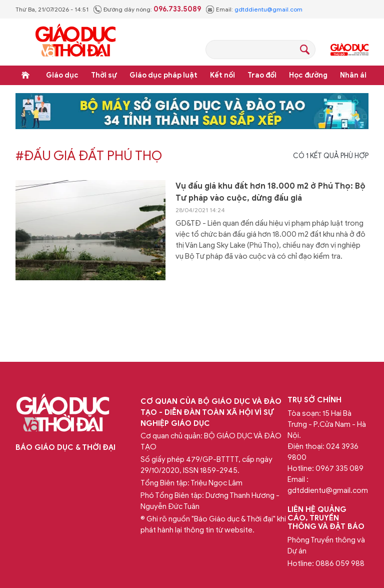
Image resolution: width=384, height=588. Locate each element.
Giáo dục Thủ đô (349, 50)
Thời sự (104, 75)
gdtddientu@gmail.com (268, 9)
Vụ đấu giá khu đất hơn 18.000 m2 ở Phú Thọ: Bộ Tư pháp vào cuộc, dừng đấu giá (270, 192)
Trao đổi (262, 75)
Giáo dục (62, 75)
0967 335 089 (339, 468)
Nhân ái (353, 75)
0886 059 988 (340, 563)
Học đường (308, 75)
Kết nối (222, 75)
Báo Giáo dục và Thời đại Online (75, 42)
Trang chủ (25, 75)
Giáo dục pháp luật (163, 75)
